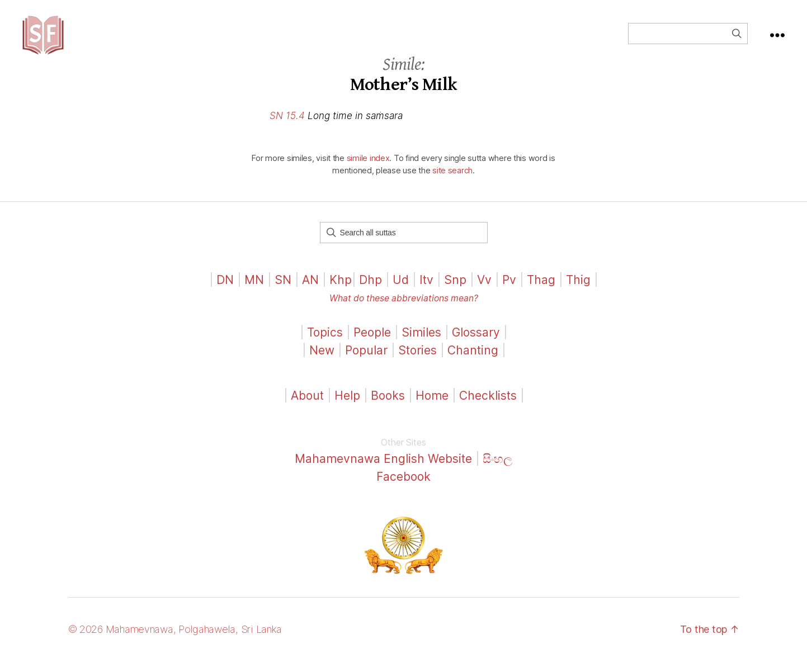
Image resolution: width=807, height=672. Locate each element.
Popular (366, 361)
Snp (455, 291)
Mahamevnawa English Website (383, 470)
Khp (341, 291)
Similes (421, 344)
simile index (368, 169)
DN (225, 291)
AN (310, 291)
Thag (541, 291)
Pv (509, 291)
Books (388, 407)
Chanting (473, 361)
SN (283, 291)
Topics (325, 344)
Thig (578, 291)
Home (432, 407)
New (322, 361)
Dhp (371, 291)
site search (452, 181)
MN (254, 291)
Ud (401, 291)
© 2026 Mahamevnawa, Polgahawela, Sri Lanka (175, 640)
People (372, 344)
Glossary (476, 344)
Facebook (403, 488)
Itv (426, 291)
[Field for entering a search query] (688, 39)
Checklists (488, 407)
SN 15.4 (287, 127)
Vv (484, 291)
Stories (417, 361)
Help (347, 407)
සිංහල (497, 470)
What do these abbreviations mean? (404, 309)
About (309, 407)
